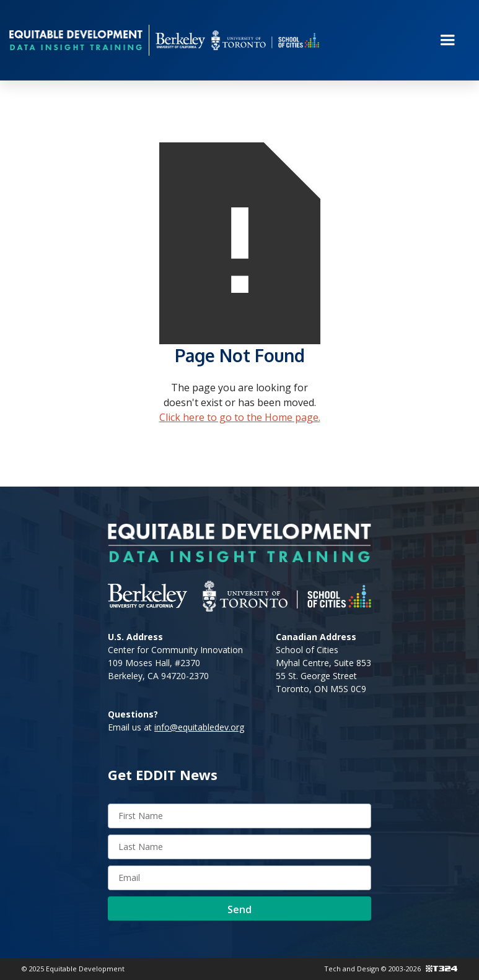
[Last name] (240, 847)
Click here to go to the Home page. (240, 417)
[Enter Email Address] (240, 878)
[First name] (240, 816)
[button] (447, 40)
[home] (76, 40)
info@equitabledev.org (199, 727)
